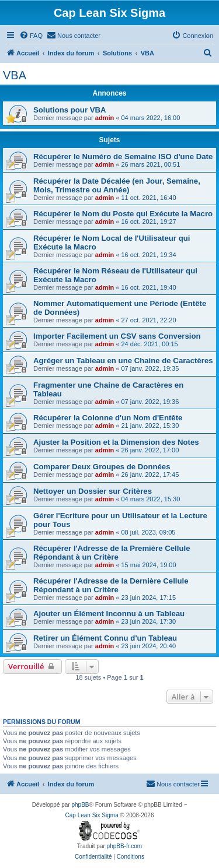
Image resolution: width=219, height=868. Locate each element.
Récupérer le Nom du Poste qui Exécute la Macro (123, 214)
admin (105, 118)
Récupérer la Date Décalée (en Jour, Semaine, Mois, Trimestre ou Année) (117, 185)
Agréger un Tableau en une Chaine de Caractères (123, 361)
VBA (15, 75)
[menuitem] (31, 36)
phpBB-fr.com (125, 846)
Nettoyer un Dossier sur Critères (93, 491)
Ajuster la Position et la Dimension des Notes (116, 442)
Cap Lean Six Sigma (92, 815)
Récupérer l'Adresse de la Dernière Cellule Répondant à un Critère (111, 585)
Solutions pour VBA (70, 110)
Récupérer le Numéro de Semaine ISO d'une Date (123, 157)
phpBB (80, 805)
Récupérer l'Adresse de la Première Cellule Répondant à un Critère (112, 553)
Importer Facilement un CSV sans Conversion (117, 336)
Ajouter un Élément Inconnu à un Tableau (109, 614)
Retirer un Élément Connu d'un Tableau (105, 638)
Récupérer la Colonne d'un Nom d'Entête (108, 418)
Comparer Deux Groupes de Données (102, 467)
